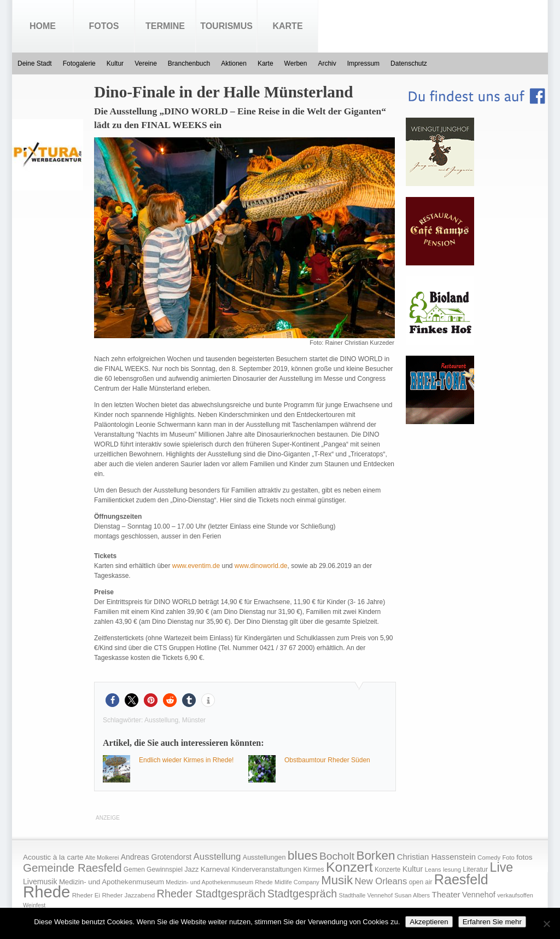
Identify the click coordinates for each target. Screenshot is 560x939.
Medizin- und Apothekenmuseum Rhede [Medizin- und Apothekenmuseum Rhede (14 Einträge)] (219, 882)
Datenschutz (409, 63)
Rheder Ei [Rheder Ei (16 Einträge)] (86, 895)
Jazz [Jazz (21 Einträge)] (191, 869)
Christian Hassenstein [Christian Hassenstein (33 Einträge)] (436, 857)
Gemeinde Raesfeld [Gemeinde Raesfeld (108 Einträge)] (72, 868)
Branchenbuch (189, 63)
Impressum (363, 63)
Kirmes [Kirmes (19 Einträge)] (313, 870)
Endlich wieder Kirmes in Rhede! (186, 760)
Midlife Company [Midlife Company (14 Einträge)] (297, 882)
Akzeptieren (429, 922)
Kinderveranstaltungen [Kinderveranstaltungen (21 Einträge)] (266, 869)
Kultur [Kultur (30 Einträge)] (413, 869)
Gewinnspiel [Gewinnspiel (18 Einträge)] (165, 870)
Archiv (327, 63)
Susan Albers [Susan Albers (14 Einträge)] (412, 895)
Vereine (146, 63)
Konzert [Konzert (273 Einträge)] (349, 867)
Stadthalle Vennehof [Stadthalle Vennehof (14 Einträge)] (366, 895)
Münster (194, 720)
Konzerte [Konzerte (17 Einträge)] (387, 870)
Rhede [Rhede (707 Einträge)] (46, 892)
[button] (112, 700)
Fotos (104, 26)
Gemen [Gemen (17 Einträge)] (134, 870)
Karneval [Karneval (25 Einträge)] (215, 869)
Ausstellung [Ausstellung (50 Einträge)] (217, 857)
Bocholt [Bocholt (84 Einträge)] (337, 856)
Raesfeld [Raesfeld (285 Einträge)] (461, 879)
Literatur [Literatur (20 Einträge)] (475, 870)
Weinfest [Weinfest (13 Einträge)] (34, 905)
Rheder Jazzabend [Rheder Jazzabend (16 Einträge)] (128, 895)
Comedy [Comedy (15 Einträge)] (489, 857)
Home (43, 26)
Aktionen (234, 63)
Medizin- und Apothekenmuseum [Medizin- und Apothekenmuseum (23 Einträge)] (112, 882)
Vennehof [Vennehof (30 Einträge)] (479, 895)
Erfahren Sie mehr (492, 922)
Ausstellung (161, 720)
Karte (287, 26)
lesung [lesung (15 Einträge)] (452, 870)
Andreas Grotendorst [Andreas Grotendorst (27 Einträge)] (156, 857)
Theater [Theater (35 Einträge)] (446, 894)
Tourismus (226, 26)
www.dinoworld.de (261, 566)
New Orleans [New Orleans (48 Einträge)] (381, 881)
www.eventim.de (196, 566)
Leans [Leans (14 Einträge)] (433, 870)
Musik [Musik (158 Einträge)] (337, 880)
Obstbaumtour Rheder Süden (327, 760)
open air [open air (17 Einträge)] (421, 882)
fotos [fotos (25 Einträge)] (524, 857)
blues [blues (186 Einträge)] (303, 855)
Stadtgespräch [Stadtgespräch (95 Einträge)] (302, 894)
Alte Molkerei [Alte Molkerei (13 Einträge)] (102, 857)
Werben (296, 63)
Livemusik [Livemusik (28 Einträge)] (40, 882)
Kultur (115, 63)
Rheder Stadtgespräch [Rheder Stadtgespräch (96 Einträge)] (211, 894)
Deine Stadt (35, 63)
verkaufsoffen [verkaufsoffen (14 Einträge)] (515, 895)
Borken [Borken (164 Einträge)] (375, 856)
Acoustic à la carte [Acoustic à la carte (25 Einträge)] (53, 857)
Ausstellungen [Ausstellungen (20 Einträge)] (264, 857)
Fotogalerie (79, 63)
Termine (165, 26)
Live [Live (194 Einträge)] (502, 867)
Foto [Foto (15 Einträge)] (508, 857)
